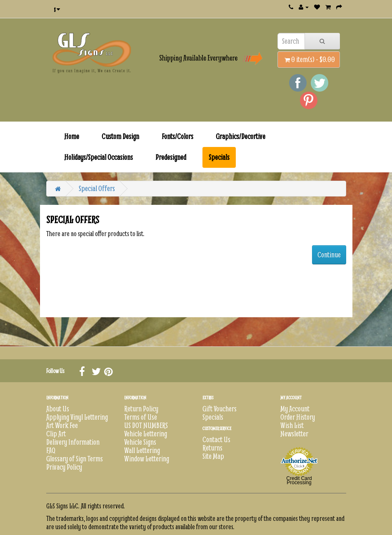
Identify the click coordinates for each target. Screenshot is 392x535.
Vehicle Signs (140, 442)
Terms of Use (141, 417)
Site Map (213, 456)
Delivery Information (73, 442)
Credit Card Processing (299, 480)
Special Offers (97, 188)
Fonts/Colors (177, 136)
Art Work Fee (62, 425)
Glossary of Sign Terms (75, 459)
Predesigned (171, 157)
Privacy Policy (64, 467)
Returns (212, 448)
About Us (58, 409)
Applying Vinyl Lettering (77, 417)
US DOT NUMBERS (146, 425)
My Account (295, 409)
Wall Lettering (142, 450)
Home (72, 136)
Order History (298, 417)
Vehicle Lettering (146, 434)
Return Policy (141, 409)
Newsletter (294, 434)
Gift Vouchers (220, 409)
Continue (329, 255)
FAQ (51, 450)
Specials (219, 157)
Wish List (292, 425)
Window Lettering (147, 459)
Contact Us (216, 439)
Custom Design (120, 136)
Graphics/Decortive (241, 136)
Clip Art (56, 434)
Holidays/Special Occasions (99, 157)
